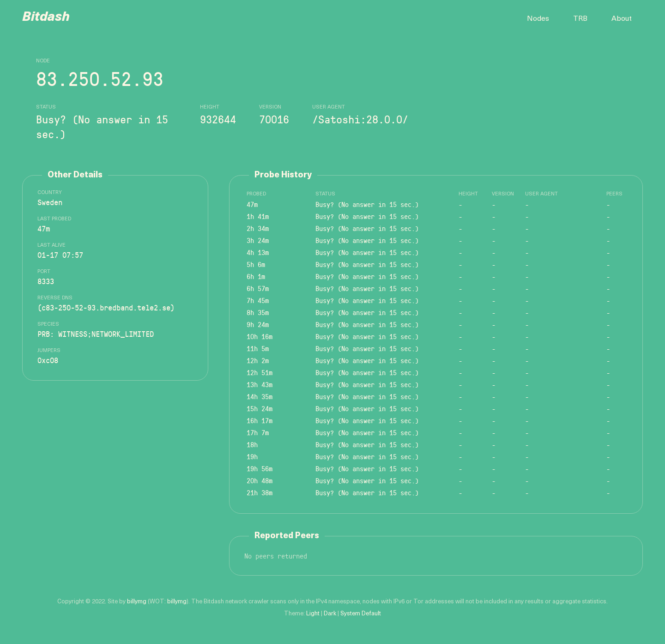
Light (313, 614)
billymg (137, 602)
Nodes (538, 19)
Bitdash (46, 18)
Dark (330, 614)
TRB (580, 19)
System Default (361, 614)
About (622, 19)
